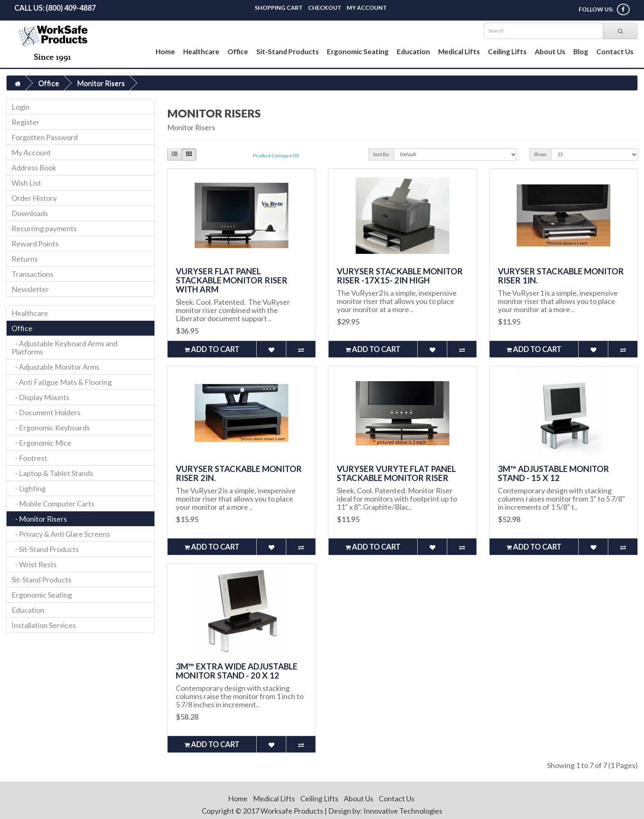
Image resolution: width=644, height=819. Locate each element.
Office (238, 52)
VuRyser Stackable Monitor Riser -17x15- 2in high (400, 276)
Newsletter (30, 289)
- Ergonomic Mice (41, 443)
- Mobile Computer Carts (53, 504)
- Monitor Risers (39, 519)
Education (413, 52)
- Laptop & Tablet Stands (52, 473)
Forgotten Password (45, 137)
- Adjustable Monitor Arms (55, 367)
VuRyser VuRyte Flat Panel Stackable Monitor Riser (396, 473)
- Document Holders (46, 412)
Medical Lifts (459, 52)
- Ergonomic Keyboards (51, 428)
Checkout (325, 8)
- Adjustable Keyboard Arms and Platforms (64, 347)
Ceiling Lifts (507, 52)
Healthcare (201, 52)
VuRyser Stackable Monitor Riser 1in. (561, 276)
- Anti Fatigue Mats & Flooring (62, 382)
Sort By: (381, 154)
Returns (25, 259)
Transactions (32, 274)
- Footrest (29, 458)
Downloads (30, 213)
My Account (367, 8)
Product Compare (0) (276, 155)
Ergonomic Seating (358, 52)
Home (165, 52)
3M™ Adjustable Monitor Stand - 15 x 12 (553, 473)
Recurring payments (44, 228)
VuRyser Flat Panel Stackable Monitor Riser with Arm (232, 280)
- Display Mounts (40, 397)
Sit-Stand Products (287, 52)
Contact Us (615, 52)
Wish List (26, 183)
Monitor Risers (101, 83)
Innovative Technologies (403, 811)
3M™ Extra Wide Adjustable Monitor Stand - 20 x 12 (237, 671)
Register (25, 122)
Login (21, 107)
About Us (550, 52)
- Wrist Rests (34, 564)
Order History (34, 198)
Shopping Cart (279, 8)
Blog (581, 52)
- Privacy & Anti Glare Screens (61, 534)
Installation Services (44, 625)
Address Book (34, 168)
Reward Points (35, 244)
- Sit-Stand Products (45, 549)
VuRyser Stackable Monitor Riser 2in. (239, 473)
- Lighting (29, 488)
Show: (540, 154)
